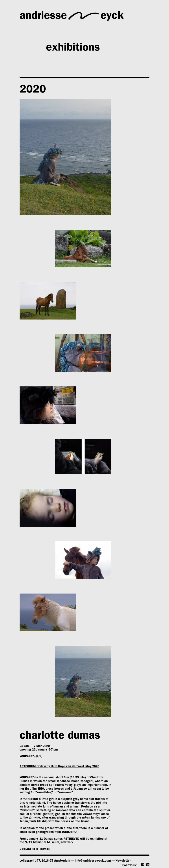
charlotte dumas (60, 737)
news (32, 65)
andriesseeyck (72, 16)
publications (101, 65)
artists (122, 33)
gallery (63, 33)
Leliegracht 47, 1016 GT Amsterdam (45, 861)
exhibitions (73, 49)
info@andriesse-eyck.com (93, 861)
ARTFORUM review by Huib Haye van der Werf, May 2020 (59, 767)
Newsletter (123, 861)
